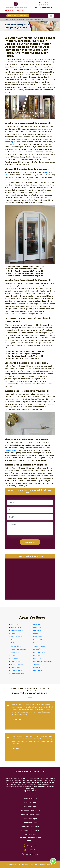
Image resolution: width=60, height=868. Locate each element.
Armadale (37, 624)
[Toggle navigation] (51, 16)
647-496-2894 (32, 854)
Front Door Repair (30, 819)
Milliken (14, 655)
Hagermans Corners (18, 649)
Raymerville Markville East (43, 661)
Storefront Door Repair (30, 831)
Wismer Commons (18, 674)
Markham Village (39, 652)
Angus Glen (15, 624)
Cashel (36, 634)
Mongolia (14, 658)
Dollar (13, 643)
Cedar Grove (38, 637)
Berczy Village (16, 628)
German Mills (16, 646)
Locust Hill (15, 652)
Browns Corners (17, 631)
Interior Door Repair (30, 823)
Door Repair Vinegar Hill (17, 20)
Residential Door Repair (30, 811)
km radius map (30, 579)
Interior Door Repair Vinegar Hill (35, 20)
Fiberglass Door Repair (30, 827)
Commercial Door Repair (30, 815)
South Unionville (17, 665)
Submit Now (30, 542)
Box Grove (37, 628)
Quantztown (16, 661)
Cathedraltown (16, 637)
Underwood (15, 668)
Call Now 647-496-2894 (18, 16)
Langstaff (37, 649)
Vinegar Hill (37, 671)
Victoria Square (17, 671)
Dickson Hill (38, 640)
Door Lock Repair (30, 803)
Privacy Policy (30, 835)
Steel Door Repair (30, 807)
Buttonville (37, 631)
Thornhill (37, 665)
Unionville (37, 668)
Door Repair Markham (29, 865)
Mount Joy (37, 658)
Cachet (14, 634)
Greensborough (39, 646)
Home (7, 20)
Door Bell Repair (30, 799)
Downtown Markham (41, 643)
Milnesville (37, 655)
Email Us (32, 850)
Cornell (14, 640)
